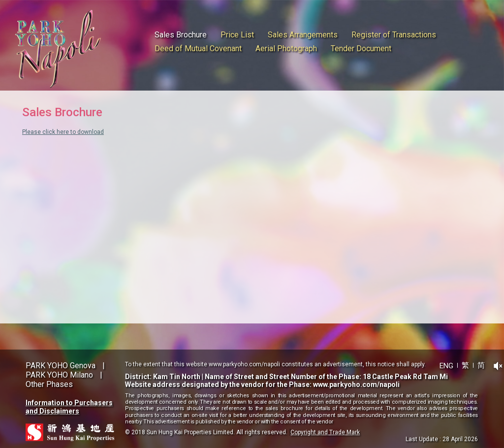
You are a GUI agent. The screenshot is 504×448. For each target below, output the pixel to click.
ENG (446, 365)
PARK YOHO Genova (61, 366)
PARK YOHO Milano (59, 375)
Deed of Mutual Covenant (198, 48)
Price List (237, 35)
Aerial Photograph (286, 48)
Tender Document (361, 48)
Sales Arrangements (303, 35)
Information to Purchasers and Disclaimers (69, 407)
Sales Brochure (181, 35)
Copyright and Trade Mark (325, 432)
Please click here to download (63, 132)
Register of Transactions (394, 35)
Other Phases (49, 384)
